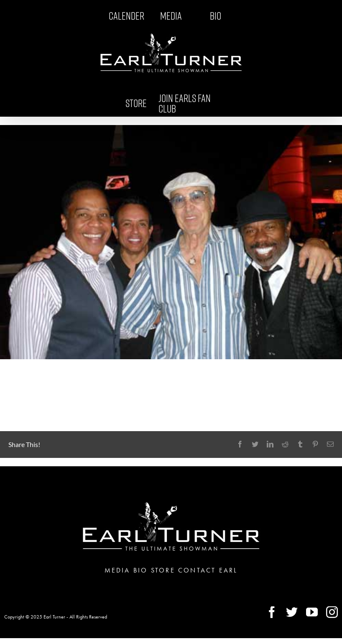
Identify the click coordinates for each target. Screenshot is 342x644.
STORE (163, 570)
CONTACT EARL (208, 570)
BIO (141, 570)
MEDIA (117, 570)
